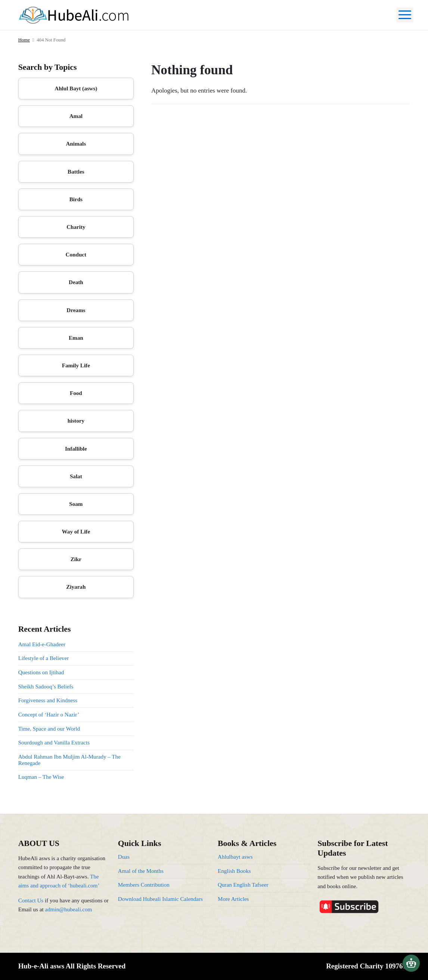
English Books (234, 871)
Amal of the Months (141, 871)
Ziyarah (76, 587)
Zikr (76, 559)
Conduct (76, 255)
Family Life (76, 365)
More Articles (233, 899)
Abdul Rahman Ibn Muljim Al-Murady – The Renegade (69, 760)
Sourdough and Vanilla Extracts (54, 743)
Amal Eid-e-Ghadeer (42, 644)
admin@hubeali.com (68, 909)
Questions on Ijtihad (41, 672)
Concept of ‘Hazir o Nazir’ (49, 715)
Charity (76, 227)
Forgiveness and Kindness (48, 700)
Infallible (76, 449)
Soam (76, 504)
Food (76, 393)
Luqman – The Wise (41, 777)
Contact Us (31, 900)
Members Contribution (144, 885)
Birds (76, 199)
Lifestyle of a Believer (44, 658)
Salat (76, 476)
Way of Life (76, 532)
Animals (76, 144)
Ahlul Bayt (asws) (76, 88)
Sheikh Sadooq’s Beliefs (46, 687)
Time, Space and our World (49, 729)
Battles (76, 172)
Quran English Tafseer (243, 885)
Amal (76, 116)
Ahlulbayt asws (235, 857)
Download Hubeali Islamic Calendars (160, 899)
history (76, 421)
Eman (76, 338)
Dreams (76, 310)
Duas (124, 857)
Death (76, 282)
